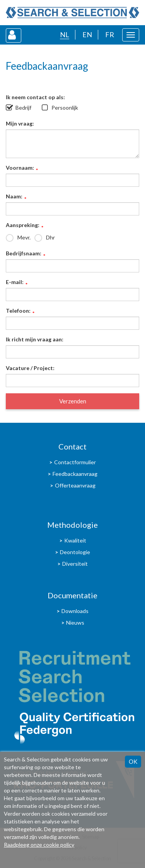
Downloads (75, 611)
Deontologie (75, 552)
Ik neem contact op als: (35, 97)
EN (87, 34)
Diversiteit (75, 564)
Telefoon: (18, 311)
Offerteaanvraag (75, 485)
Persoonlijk (65, 108)
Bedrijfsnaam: (24, 254)
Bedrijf (23, 108)
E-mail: (15, 282)
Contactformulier (75, 462)
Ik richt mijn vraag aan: (35, 339)
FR (110, 34)
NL (65, 34)
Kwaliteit (75, 540)
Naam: (14, 197)
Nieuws (75, 623)
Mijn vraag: (20, 123)
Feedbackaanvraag (75, 474)
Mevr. (24, 237)
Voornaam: (20, 168)
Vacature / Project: (30, 368)
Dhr (50, 237)
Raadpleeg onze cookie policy (39, 845)
